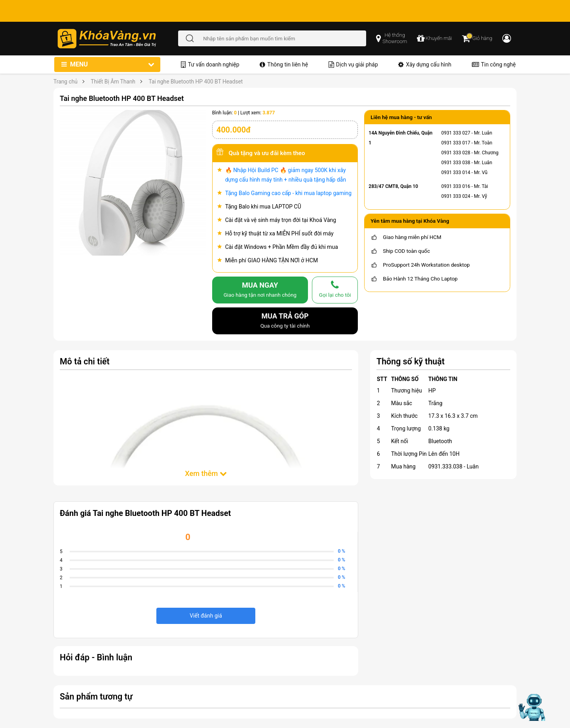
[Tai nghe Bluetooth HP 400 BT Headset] (133, 182)
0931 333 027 (456, 133)
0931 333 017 (456, 143)
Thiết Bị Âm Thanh (113, 82)
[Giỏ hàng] (477, 38)
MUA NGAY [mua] (260, 290)
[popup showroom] (391, 38)
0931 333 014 (456, 173)
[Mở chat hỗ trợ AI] (532, 707)
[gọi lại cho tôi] (335, 290)
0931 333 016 (456, 186)
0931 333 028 (456, 153)
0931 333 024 (456, 196)
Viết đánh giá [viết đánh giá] (206, 616)
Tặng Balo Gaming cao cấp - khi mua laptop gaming (289, 193)
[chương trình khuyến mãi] (434, 38)
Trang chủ (66, 82)
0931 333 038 (456, 163)
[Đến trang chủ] (117, 39)
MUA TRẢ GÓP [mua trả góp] (285, 321)
